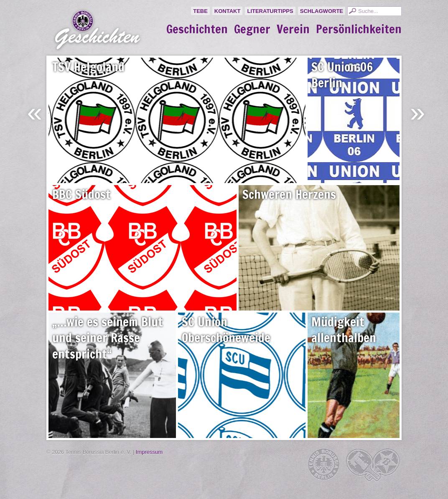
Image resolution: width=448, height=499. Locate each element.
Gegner (252, 29)
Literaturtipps (270, 11)
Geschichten (197, 29)
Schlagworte (322, 11)
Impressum (149, 452)
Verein (293, 29)
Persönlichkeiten (359, 29)
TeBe (200, 11)
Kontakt (228, 11)
